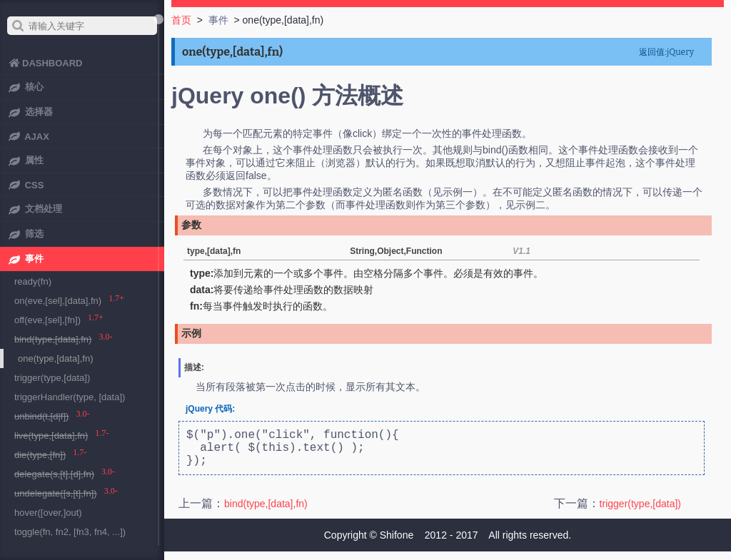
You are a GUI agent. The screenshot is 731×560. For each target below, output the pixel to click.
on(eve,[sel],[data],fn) (58, 301)
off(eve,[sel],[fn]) (47, 320)
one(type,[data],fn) (56, 358)
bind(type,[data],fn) (266, 512)
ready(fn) (33, 281)
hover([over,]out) (48, 513)
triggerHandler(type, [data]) (70, 397)
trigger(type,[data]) (640, 512)
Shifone (397, 544)
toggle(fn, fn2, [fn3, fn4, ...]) (70, 532)
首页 (181, 20)
